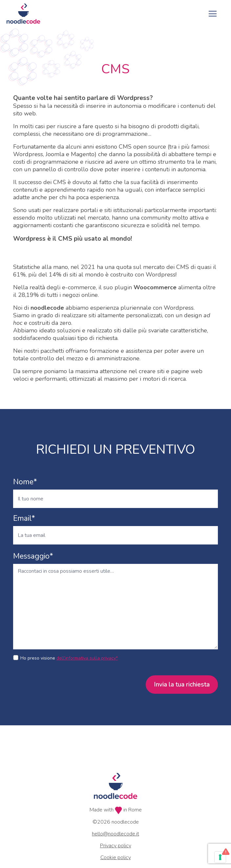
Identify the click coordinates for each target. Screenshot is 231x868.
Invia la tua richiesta (182, 685)
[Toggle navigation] (213, 14)
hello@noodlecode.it (115, 834)
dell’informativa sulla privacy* (87, 658)
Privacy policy (116, 846)
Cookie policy (116, 857)
